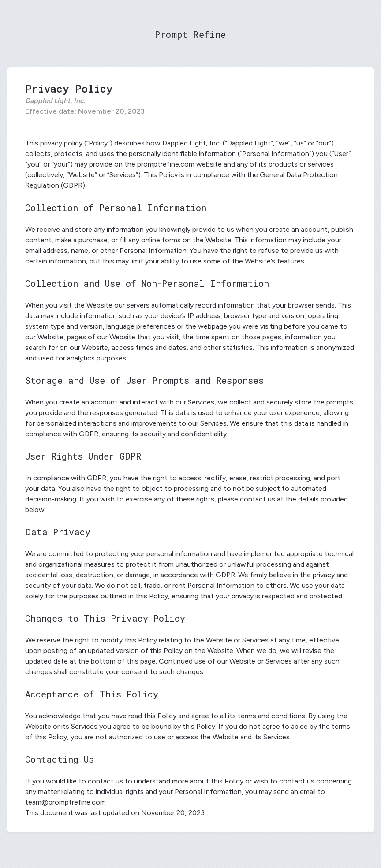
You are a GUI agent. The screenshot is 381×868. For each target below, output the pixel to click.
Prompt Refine (190, 34)
